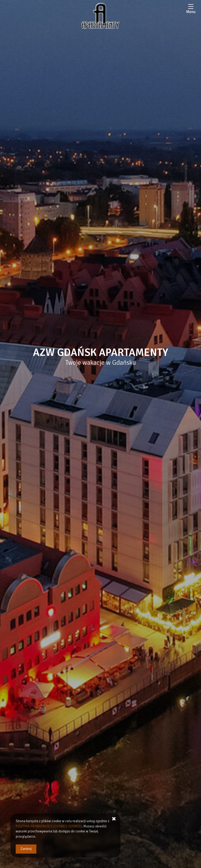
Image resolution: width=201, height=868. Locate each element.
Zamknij (26, 849)
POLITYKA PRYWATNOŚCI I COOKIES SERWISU (49, 826)
